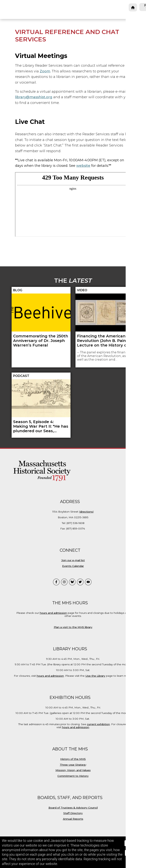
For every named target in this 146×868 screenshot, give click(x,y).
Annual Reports (73, 819)
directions (86, 512)
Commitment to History (73, 776)
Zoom (45, 71)
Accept (133, 843)
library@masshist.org (34, 97)
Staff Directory (73, 813)
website (83, 166)
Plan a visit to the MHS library (73, 627)
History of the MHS (73, 759)
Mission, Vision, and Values (73, 770)
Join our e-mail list (73, 560)
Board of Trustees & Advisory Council (73, 808)
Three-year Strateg (72, 765)
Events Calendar (73, 566)
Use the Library (95, 676)
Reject (133, 853)
